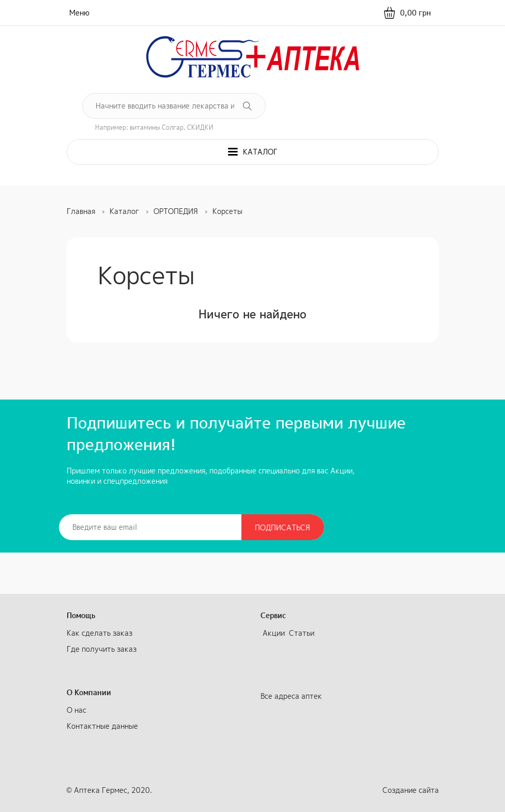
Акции (274, 633)
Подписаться (282, 527)
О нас (76, 710)
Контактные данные (102, 726)
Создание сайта (411, 790)
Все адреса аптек (291, 696)
